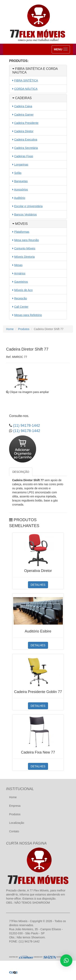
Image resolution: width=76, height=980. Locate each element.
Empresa (15, 806)
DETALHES (38, 585)
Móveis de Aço (23, 290)
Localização (17, 823)
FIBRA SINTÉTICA (26, 80)
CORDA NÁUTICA (26, 89)
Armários (20, 273)
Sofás (18, 173)
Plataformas (22, 232)
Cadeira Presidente (26, 123)
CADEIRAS (22, 98)
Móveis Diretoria (24, 257)
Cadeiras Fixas (24, 156)
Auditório (20, 198)
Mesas (18, 265)
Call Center (21, 307)
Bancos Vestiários (25, 214)
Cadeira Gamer (24, 115)
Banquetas (21, 181)
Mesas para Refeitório (28, 315)
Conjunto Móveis (25, 248)
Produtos (24, 329)
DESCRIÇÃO (21, 472)
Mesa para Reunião (27, 240)
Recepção (21, 298)
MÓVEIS (20, 224)
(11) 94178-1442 (26, 426)
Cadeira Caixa (23, 106)
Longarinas (21, 165)
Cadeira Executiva (26, 140)
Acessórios (21, 190)
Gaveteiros (21, 282)
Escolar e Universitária (28, 206)
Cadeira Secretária (26, 148)
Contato (14, 831)
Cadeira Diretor (24, 131)
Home (10, 329)
